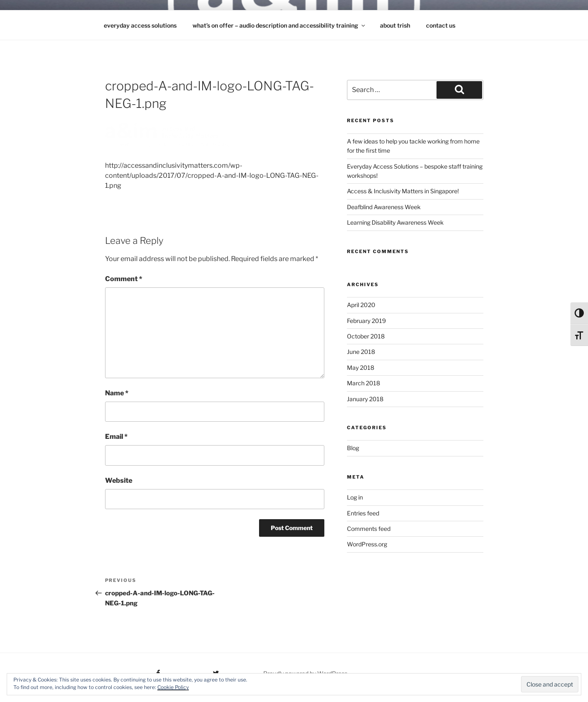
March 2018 (363, 383)
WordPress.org (367, 544)
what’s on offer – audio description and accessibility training (279, 25)
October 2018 (366, 336)
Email (116, 437)
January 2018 (365, 399)
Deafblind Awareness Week (384, 207)
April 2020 (361, 305)
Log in (355, 497)
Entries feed (363, 513)
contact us (441, 25)
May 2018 (361, 368)
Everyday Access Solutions (140, 25)
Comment (124, 279)
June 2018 (361, 352)
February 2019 (366, 321)
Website (119, 480)
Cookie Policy (173, 687)
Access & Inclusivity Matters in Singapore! (403, 191)
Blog (353, 448)
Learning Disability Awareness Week (395, 222)
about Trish (395, 25)
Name (117, 393)
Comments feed (369, 529)
